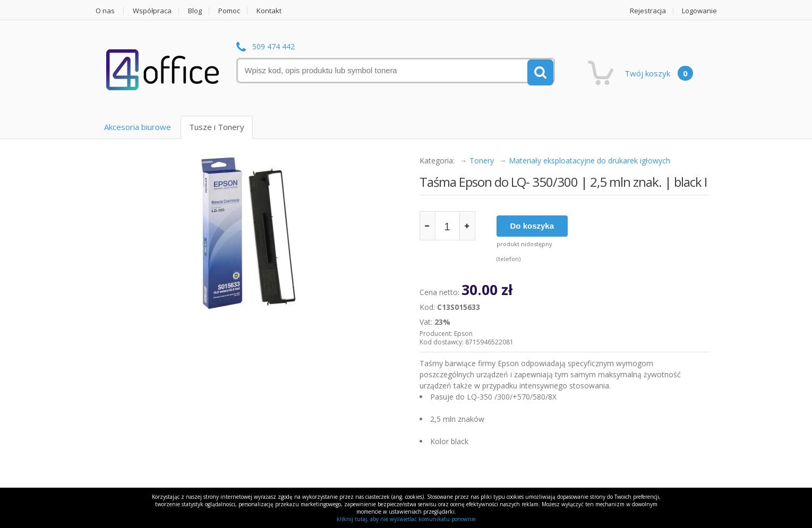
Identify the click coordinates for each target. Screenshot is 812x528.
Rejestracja (648, 11)
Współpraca (152, 11)
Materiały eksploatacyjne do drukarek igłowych (589, 161)
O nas (105, 11)
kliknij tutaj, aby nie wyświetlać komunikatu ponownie (406, 519)
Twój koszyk (659, 73)
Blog (195, 11)
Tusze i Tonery (217, 127)
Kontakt (269, 11)
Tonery (482, 161)
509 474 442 (273, 47)
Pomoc (229, 11)
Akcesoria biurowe (138, 127)
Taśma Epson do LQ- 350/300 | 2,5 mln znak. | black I (563, 182)
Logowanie (699, 11)
